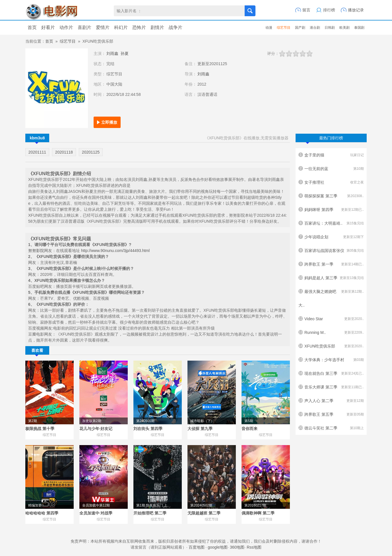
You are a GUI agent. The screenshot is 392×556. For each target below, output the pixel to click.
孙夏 (125, 53)
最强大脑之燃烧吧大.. (331, 296)
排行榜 (329, 10)
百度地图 (197, 547)
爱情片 (103, 27)
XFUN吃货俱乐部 (331, 346)
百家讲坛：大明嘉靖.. (331, 223)
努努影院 (36, 251)
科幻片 (121, 27)
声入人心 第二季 (331, 401)
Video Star (331, 319)
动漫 (269, 28)
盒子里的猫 (331, 155)
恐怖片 (139, 27)
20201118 (64, 152)
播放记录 (356, 10)
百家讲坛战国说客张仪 (331, 251)
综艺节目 (284, 28)
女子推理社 (331, 182)
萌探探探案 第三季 (331, 196)
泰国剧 (359, 28)
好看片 (48, 27)
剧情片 (157, 27)
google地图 (218, 547)
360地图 (237, 547)
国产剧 (300, 28)
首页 (32, 27)
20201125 (91, 152)
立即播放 (109, 122)
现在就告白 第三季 (331, 373)
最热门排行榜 (324, 139)
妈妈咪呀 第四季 (331, 210)
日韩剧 (330, 28)
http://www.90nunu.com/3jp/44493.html (115, 251)
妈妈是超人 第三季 (331, 278)
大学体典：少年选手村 (331, 360)
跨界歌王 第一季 (331, 264)
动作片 (66, 27)
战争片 (176, 27)
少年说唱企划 (331, 237)
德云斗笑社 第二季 (331, 428)
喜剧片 (84, 27)
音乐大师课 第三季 (331, 387)
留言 (306, 10)
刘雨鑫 (112, 53)
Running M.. (331, 332)
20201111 (37, 152)
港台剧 (315, 28)
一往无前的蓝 (331, 169)
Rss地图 (254, 547)
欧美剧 (344, 28)
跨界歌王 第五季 (331, 414)
